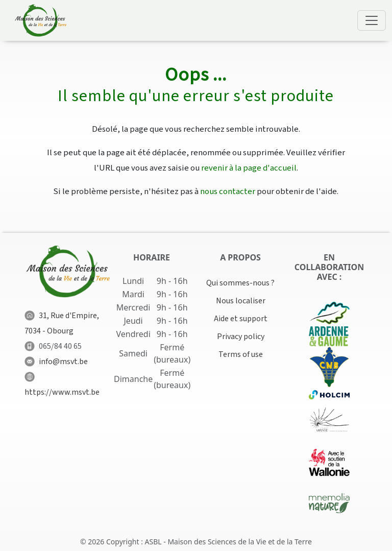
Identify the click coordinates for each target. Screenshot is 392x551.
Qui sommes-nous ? (240, 283)
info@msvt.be (63, 362)
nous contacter (228, 191)
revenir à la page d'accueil (249, 168)
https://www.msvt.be (62, 392)
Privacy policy (241, 337)
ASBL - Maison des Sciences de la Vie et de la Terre (228, 542)
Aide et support (241, 319)
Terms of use (241, 354)
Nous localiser (241, 301)
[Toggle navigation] (372, 20)
